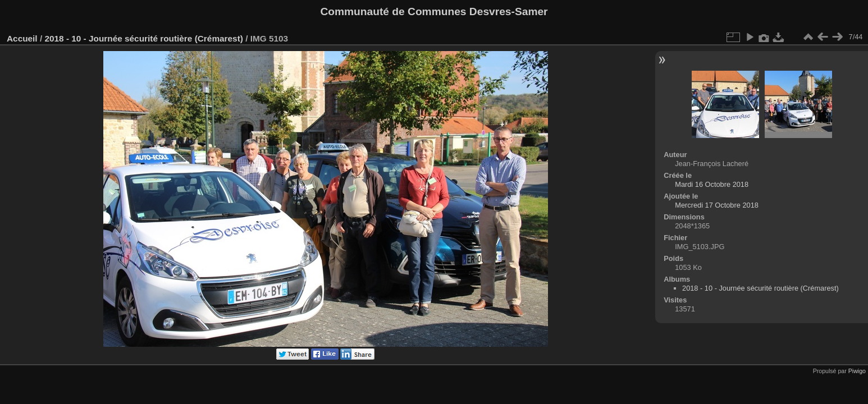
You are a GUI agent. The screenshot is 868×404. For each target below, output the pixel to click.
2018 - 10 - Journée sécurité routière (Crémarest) (143, 38)
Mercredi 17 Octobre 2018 (717, 205)
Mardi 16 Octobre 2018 (712, 184)
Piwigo (857, 371)
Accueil (22, 38)
